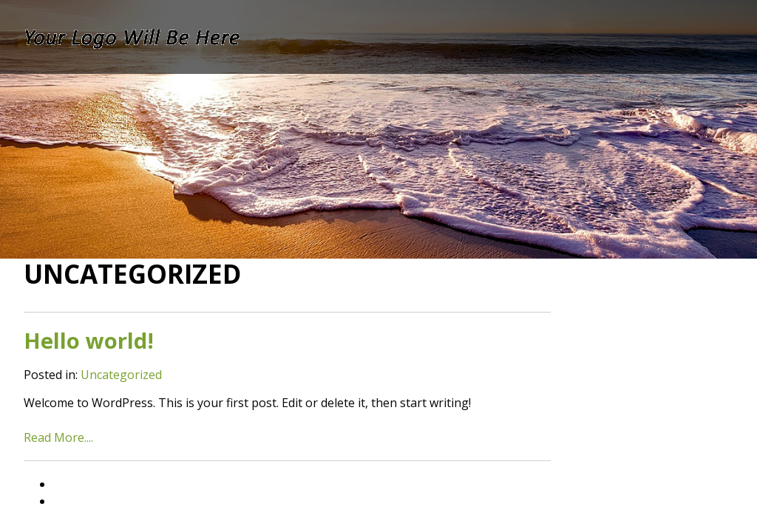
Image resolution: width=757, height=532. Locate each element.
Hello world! (89, 340)
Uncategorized (121, 375)
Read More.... (58, 437)
